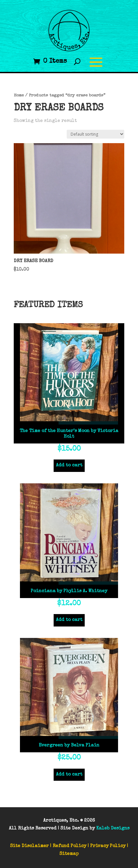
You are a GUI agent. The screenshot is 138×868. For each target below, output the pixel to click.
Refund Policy (69, 846)
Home (19, 96)
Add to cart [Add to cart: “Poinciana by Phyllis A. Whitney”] (69, 620)
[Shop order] (95, 134)
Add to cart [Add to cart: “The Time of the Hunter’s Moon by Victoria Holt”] (69, 465)
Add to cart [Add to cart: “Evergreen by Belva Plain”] (69, 775)
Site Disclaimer (29, 846)
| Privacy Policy (107, 846)
